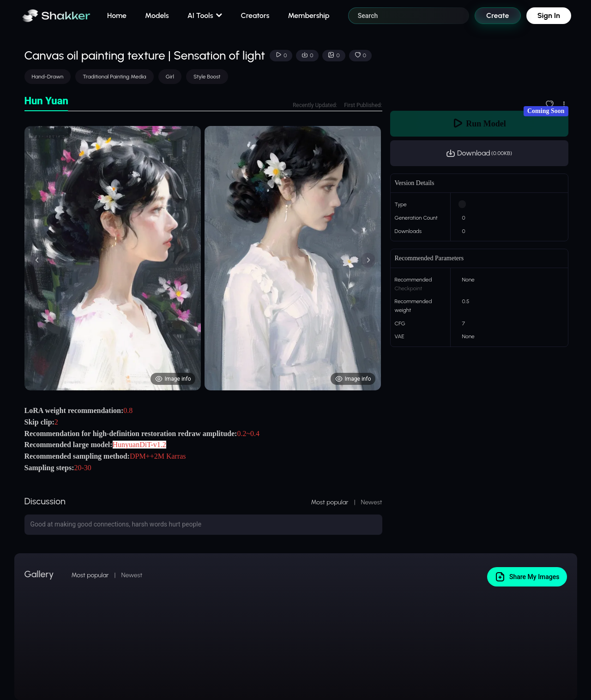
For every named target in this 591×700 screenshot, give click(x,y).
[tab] (46, 101)
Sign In (549, 15)
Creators (255, 15)
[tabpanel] (203, 258)
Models (157, 15)
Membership (308, 15)
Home (117, 15)
